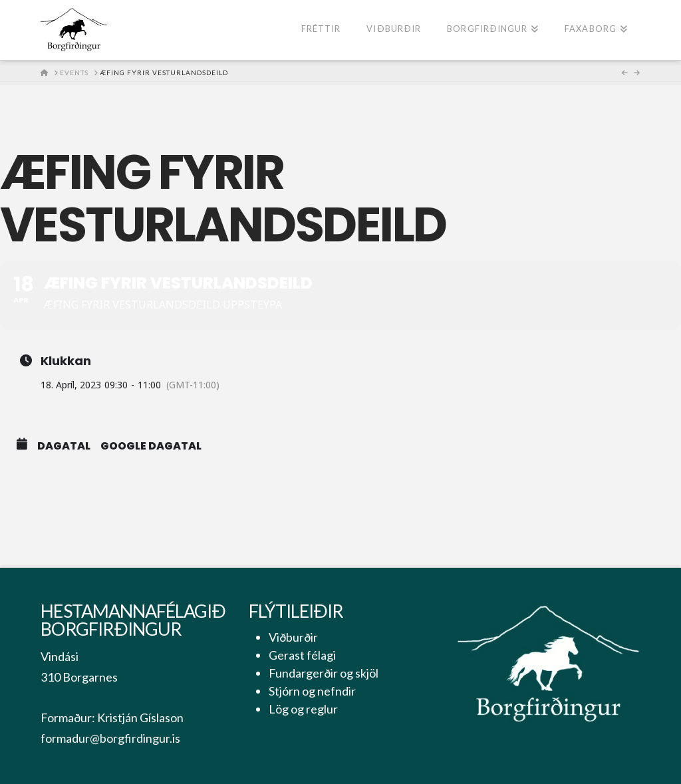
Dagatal (64, 446)
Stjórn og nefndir (312, 691)
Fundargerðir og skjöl (324, 673)
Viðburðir (293, 637)
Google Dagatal (151, 446)
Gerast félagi (302, 655)
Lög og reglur (303, 709)
